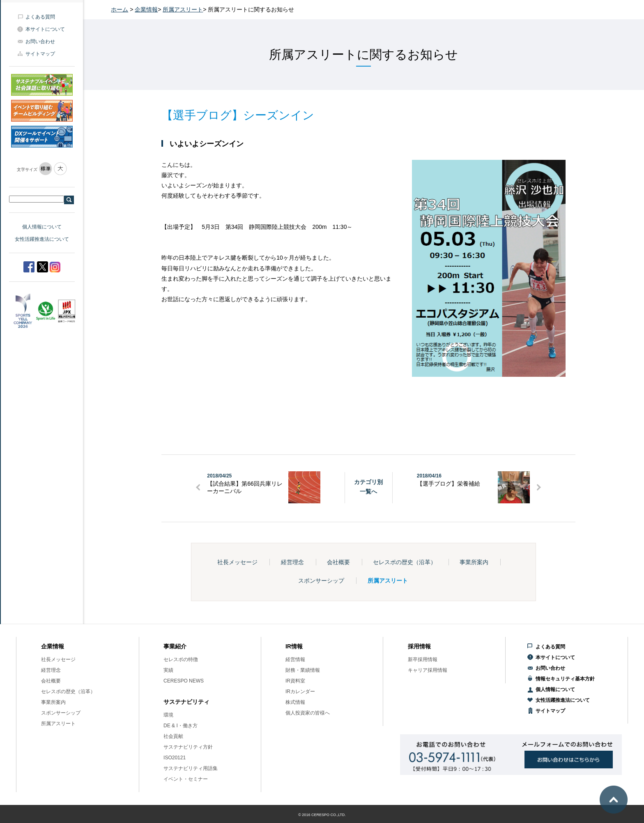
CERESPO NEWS (184, 681)
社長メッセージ (237, 562)
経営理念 (292, 562)
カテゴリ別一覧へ (368, 486)
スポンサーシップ (321, 581)
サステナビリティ (186, 702)
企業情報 (146, 9)
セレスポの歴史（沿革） (405, 562)
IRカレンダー (300, 692)
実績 (168, 670)
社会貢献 (173, 736)
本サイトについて (45, 29)
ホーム (120, 9)
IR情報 (294, 646)
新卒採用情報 (423, 659)
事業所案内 (474, 562)
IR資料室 (295, 681)
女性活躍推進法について (42, 239)
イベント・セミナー (186, 779)
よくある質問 (40, 17)
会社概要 (338, 562)
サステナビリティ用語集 (191, 768)
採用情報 (419, 646)
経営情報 (295, 659)
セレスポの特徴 (181, 659)
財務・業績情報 (303, 670)
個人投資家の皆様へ (308, 713)
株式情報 (295, 702)
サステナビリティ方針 (188, 747)
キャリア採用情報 (428, 670)
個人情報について (42, 227)
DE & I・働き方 (181, 726)
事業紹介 (175, 646)
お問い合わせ (40, 41)
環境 (168, 715)
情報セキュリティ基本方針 (565, 679)
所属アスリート (183, 9)
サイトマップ (40, 54)
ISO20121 (175, 758)
